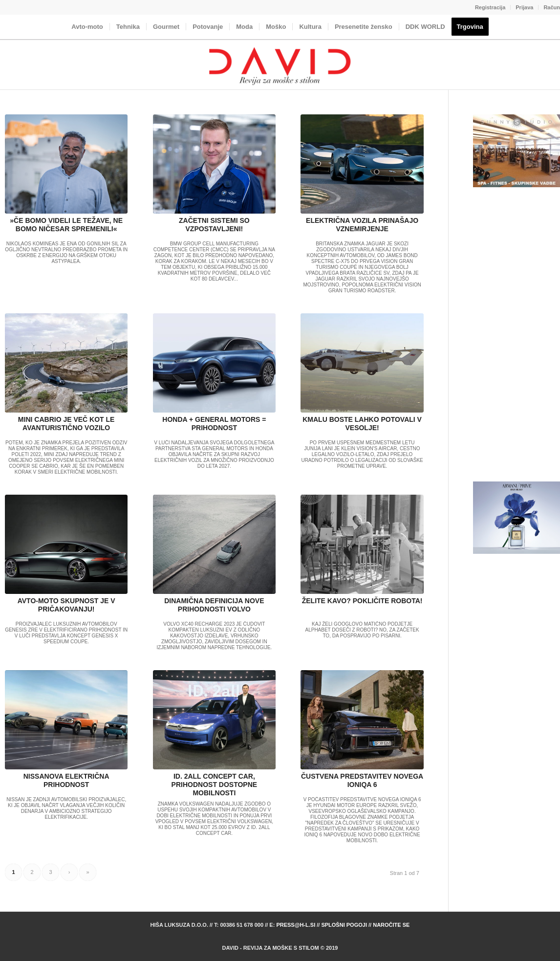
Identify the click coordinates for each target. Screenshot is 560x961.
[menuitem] (490, 7)
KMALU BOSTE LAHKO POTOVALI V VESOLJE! (362, 424)
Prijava (524, 7)
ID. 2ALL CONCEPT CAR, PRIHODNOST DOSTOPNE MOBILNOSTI (215, 785)
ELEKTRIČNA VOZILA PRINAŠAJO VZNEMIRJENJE (362, 225)
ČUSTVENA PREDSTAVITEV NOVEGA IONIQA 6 (362, 780)
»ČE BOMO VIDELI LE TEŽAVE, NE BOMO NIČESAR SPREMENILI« (66, 225)
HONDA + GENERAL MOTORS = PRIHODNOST (214, 424)
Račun (552, 7)
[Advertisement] (517, 335)
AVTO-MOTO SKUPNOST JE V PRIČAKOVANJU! (66, 605)
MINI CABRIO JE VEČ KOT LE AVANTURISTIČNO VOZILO (66, 424)
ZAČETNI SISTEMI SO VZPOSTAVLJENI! (214, 225)
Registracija (490, 7)
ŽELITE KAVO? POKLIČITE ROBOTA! (362, 601)
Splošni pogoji (344, 925)
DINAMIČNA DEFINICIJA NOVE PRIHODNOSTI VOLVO (214, 605)
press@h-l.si (296, 925)
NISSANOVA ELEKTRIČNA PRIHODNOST (66, 780)
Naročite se (391, 925)
